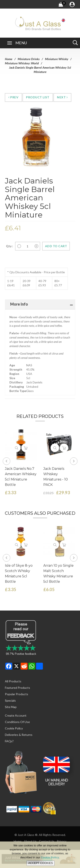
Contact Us (47, 841)
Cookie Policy (14, 728)
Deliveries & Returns (19, 735)
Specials (10, 700)
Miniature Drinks (29, 59)
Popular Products (17, 694)
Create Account (16, 715)
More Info (19, 304)
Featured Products (17, 688)
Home (9, 59)
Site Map (11, 707)
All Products (13, 681)
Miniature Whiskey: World (22, 63)
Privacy (62, 841)
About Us (30, 841)
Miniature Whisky (57, 59)
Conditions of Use (17, 722)
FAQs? (9, 741)
